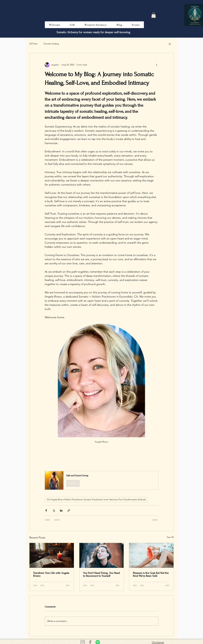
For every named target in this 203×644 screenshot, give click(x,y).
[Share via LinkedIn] (61, 510)
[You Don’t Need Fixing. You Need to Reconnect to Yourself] (102, 555)
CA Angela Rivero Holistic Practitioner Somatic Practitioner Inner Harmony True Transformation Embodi (96, 499)
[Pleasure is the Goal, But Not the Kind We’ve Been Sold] (151, 555)
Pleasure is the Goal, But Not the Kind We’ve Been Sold (151, 574)
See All (170, 537)
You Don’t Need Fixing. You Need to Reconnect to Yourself (101, 574)
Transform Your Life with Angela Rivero (51, 574)
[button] (154, 15)
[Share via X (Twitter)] (54, 510)
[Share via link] (69, 510)
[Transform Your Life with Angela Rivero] (52, 555)
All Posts (33, 44)
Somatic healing (51, 44)
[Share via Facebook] (46, 510)
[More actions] (156, 65)
